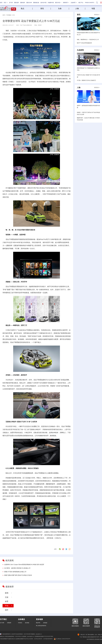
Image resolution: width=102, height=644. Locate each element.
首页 (1, 3)
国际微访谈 (36, 3)
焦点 (26, 8)
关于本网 (2, 623)
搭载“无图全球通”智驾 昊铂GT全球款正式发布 (18, 575)
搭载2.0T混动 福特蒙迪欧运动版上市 (15, 572)
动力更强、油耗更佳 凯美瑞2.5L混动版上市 (17, 568)
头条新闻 (80, 50)
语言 (6, 3)
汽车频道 (9, 15)
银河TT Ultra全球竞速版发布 (84, 43)
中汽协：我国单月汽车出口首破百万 (86, 80)
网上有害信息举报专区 (41, 626)
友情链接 (45, 623)
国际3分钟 (29, 3)
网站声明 (38, 623)
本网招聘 (9, 623)
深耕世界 (66, 3)
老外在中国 (43, 3)
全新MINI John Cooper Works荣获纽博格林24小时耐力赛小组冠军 (24, 565)
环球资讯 (20, 623)
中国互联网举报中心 (6, 634)
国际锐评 (23, 3)
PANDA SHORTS (90, 3)
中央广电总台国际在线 (26, 25)
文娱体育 (74, 3)
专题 (93, 8)
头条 (60, 8)
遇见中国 (58, 3)
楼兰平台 (81, 3)
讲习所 (11, 3)
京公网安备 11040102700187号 (62, 639)
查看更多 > (97, 15)
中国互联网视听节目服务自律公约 (8, 639)
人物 (77, 8)
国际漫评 (16, 3)
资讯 (42, 8)
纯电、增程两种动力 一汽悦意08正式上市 (88, 40)
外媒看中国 (51, 3)
